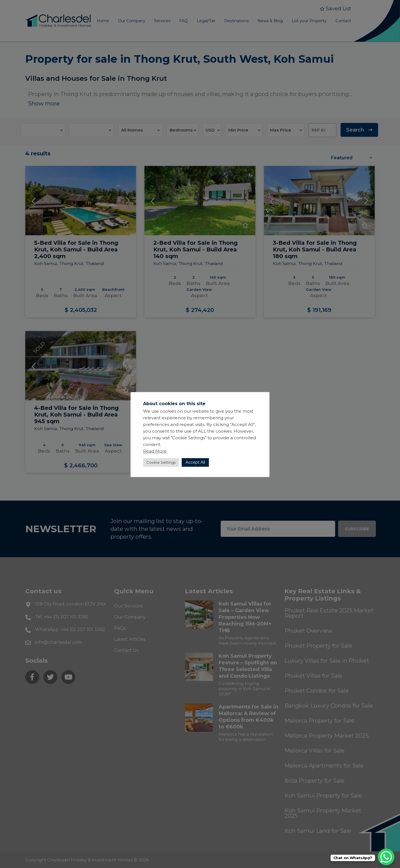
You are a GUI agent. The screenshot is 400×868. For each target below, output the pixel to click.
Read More (155, 451)
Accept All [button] (195, 462)
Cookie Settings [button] (161, 462)
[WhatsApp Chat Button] (386, 857)
